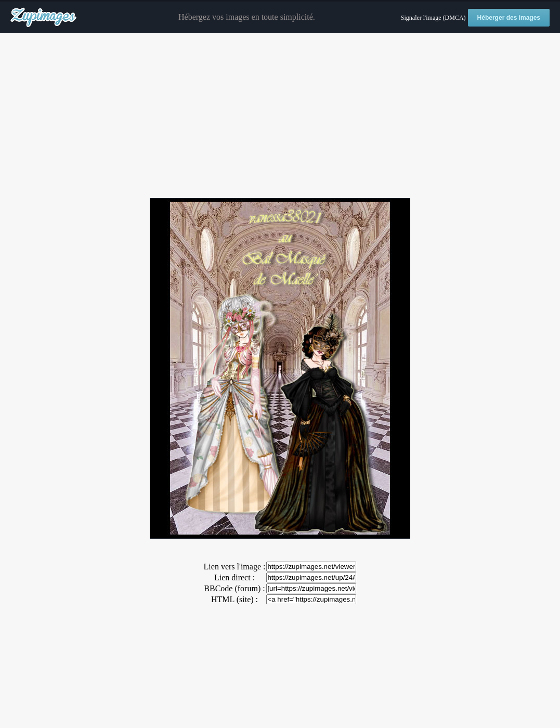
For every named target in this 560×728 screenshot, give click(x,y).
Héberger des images (509, 18)
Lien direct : (235, 577)
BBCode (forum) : (234, 588)
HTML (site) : (235, 599)
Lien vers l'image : (235, 567)
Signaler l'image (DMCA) (433, 18)
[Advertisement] (280, 116)
